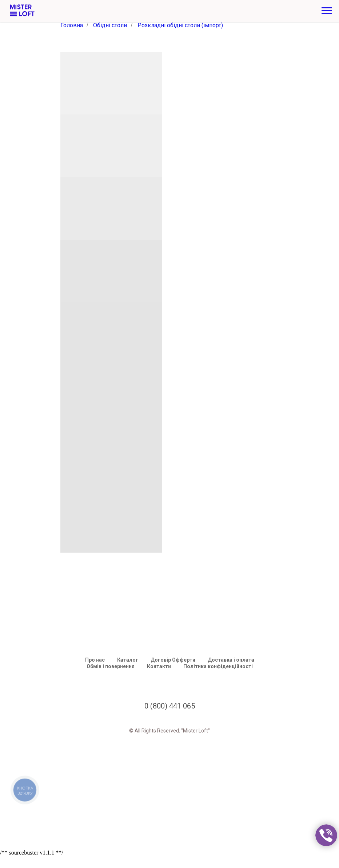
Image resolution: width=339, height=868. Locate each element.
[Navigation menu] (327, 11)
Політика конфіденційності (218, 666)
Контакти (159, 666)
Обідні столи (110, 25)
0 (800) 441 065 (170, 706)
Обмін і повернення (111, 666)
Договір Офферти (173, 660)
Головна (72, 25)
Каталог (128, 660)
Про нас (95, 660)
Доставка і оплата (231, 660)
